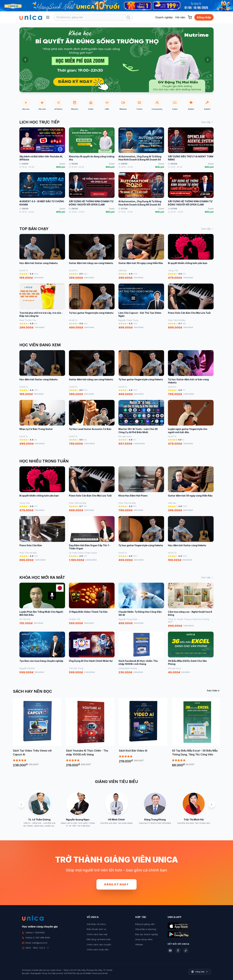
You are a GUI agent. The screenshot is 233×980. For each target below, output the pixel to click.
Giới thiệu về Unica (96, 924)
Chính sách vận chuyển (99, 945)
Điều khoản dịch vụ (97, 929)
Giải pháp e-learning (146, 929)
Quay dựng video (144, 939)
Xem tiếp (207, 122)
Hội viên (180, 17)
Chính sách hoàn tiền (98, 950)
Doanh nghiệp (164, 17)
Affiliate (139, 945)
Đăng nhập (204, 17)
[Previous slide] (25, 60)
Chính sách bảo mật (97, 934)
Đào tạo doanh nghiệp (147, 934)
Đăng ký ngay (116, 884)
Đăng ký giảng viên (145, 924)
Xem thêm (213, 691)
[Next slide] (208, 60)
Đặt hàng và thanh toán (99, 939)
